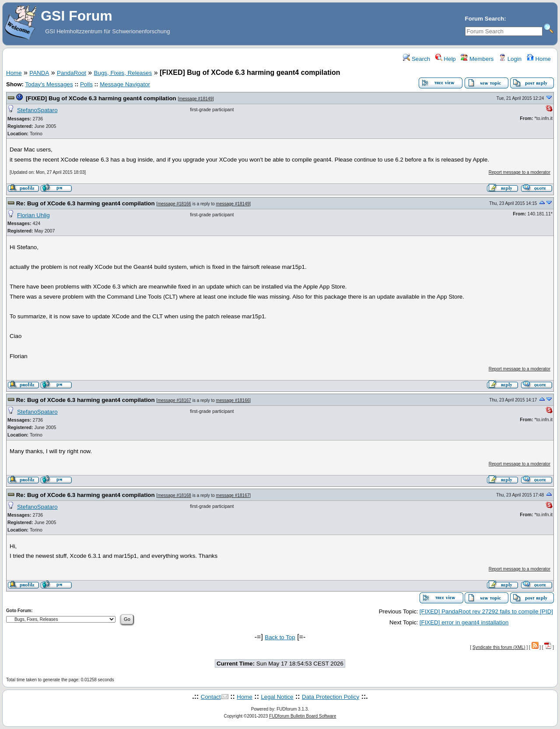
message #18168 (174, 495)
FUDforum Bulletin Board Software (303, 716)
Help (446, 59)
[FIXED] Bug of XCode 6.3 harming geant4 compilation (101, 98)
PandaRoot (72, 73)
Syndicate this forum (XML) (499, 647)
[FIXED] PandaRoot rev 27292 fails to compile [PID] (486, 611)
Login (510, 59)
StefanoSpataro (37, 110)
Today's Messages (49, 84)
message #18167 (174, 400)
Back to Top (280, 637)
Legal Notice (277, 697)
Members (477, 59)
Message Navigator (125, 84)
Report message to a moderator (520, 172)
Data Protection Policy (331, 697)
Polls (86, 84)
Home (539, 59)
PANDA (39, 73)
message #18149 (196, 99)
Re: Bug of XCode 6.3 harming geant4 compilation (86, 203)
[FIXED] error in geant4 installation (464, 622)
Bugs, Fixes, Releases (123, 73)
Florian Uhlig (33, 215)
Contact (211, 697)
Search (416, 59)
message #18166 (174, 204)
